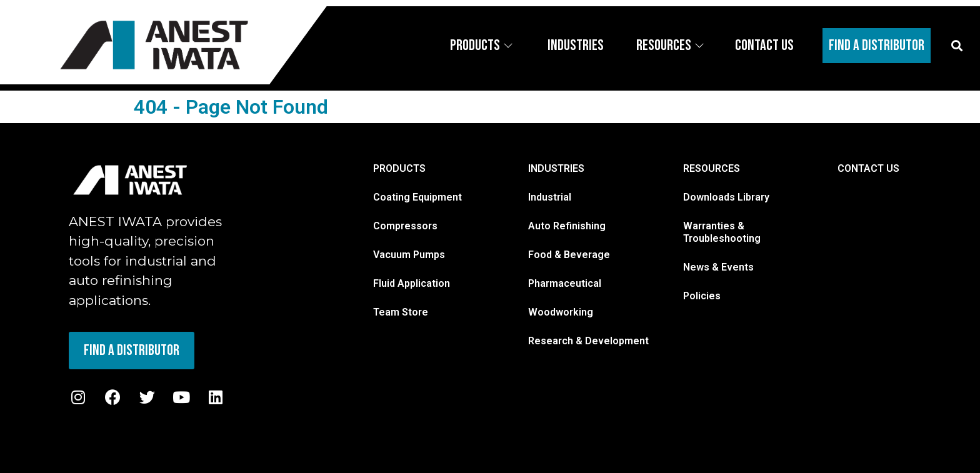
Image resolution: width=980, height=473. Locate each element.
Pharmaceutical (565, 283)
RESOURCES (712, 168)
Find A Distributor (877, 45)
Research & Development (588, 341)
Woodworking (561, 312)
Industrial (550, 197)
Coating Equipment (417, 197)
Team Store (401, 312)
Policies (702, 296)
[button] (957, 45)
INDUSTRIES (556, 168)
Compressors (405, 226)
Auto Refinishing (567, 226)
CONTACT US (868, 168)
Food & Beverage (569, 255)
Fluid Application (412, 283)
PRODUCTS (399, 168)
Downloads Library (726, 197)
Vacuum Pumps (409, 255)
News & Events (718, 267)
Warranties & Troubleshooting (722, 232)
